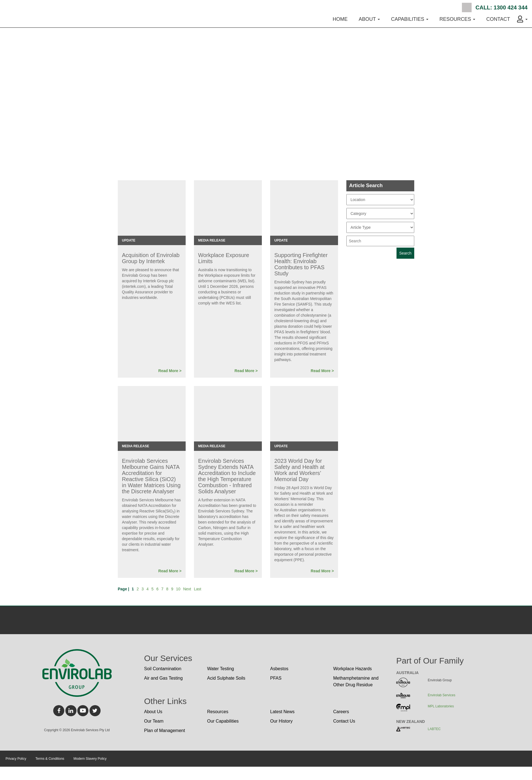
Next (187, 589)
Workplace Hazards (353, 669)
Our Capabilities (223, 721)
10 (178, 589)
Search (467, 7)
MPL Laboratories (441, 706)
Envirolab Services (442, 695)
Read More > (170, 371)
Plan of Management (165, 731)
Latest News (282, 712)
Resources (218, 712)
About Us (153, 712)
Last (198, 589)
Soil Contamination (163, 669)
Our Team (154, 721)
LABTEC (434, 729)
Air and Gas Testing (163, 678)
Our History (281, 721)
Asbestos (279, 669)
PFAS (276, 678)
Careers (341, 712)
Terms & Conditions (50, 759)
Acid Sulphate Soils (226, 678)
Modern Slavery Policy (90, 759)
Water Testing (221, 669)
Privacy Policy (16, 759)
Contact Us (344, 721)
